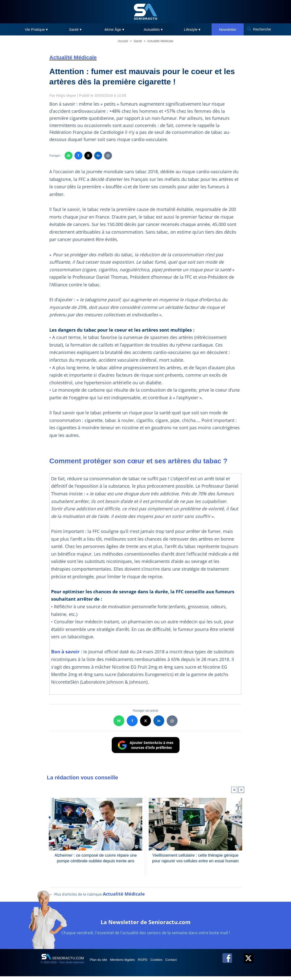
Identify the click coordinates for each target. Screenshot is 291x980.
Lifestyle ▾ (192, 29)
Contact (187, 963)
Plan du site (101, 963)
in (98, 156)
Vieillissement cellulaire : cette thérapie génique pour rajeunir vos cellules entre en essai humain (195, 858)
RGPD (152, 963)
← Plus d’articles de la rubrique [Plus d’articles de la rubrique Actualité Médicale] (97, 898)
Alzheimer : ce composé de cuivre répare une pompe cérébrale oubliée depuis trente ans (96, 858)
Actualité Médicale (160, 41)
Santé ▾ (75, 29)
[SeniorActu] (145, 12)
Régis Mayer (67, 95)
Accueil (123, 41)
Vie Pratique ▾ (36, 29)
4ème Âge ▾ (114, 29)
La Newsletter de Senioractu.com (146, 925)
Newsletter (228, 29)
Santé (138, 41)
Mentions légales (129, 963)
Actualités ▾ (153, 29)
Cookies (169, 963)
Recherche (262, 29)
